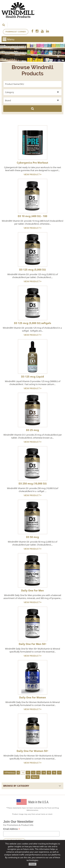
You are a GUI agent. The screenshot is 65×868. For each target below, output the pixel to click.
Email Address (12, 829)
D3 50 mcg (32, 537)
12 (33, 773)
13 (38, 773)
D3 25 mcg (32, 430)
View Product (32, 174)
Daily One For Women (33, 697)
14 (44, 773)
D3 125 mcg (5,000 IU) (32, 270)
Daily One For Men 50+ (33, 644)
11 (28, 773)
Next (35, 777)
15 (49, 773)
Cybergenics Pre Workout (32, 163)
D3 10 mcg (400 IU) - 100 (32, 216)
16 (54, 773)
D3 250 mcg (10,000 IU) (33, 483)
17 (59, 773)
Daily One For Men (32, 590)
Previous (10, 773)
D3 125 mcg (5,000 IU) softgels (32, 323)
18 (28, 777)
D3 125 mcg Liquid (33, 376)
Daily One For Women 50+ (32, 751)
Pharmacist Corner (16, 32)
